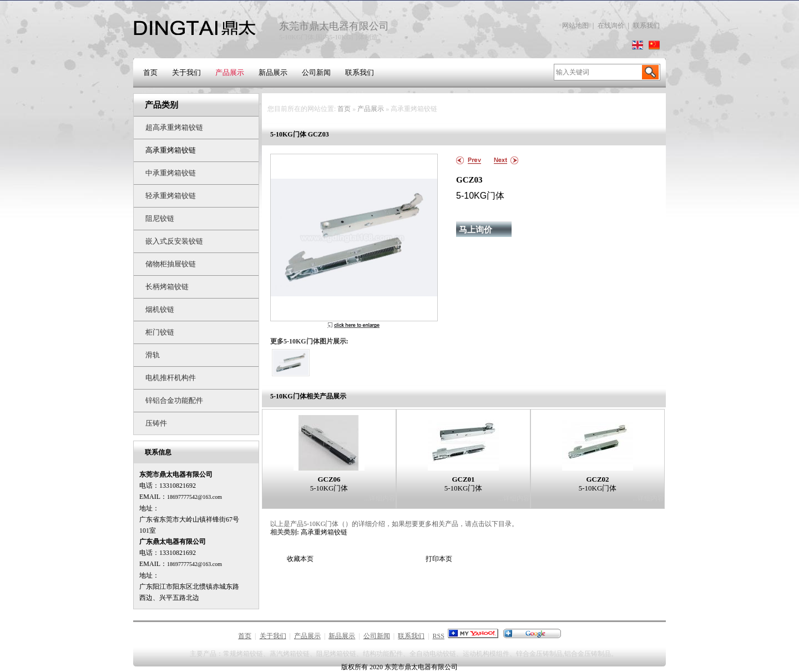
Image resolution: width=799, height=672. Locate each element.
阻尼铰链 (160, 218)
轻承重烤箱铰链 (171, 196)
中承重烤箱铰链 (171, 173)
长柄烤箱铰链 (167, 287)
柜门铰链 (160, 332)
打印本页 (439, 559)
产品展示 (230, 72)
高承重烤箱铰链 (171, 150)
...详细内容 (380, 498)
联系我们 (646, 26)
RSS (439, 636)
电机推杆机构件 (171, 378)
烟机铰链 (160, 309)
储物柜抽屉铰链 (171, 264)
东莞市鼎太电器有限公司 (421, 667)
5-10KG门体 (329, 488)
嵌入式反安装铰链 (174, 241)
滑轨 (153, 355)
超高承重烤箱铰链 (174, 127)
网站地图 (575, 26)
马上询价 (476, 230)
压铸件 (156, 423)
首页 (150, 72)
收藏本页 (300, 559)
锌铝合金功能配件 (174, 400)
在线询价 (611, 26)
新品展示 (273, 72)
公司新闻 (316, 72)
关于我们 (186, 72)
